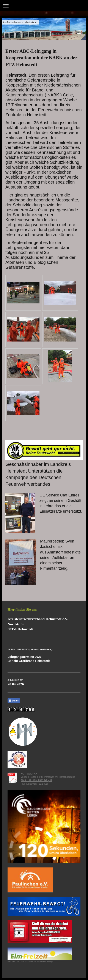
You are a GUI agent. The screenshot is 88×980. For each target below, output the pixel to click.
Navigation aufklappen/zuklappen (44, 6)
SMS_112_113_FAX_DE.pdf (36, 780)
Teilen (14, 701)
